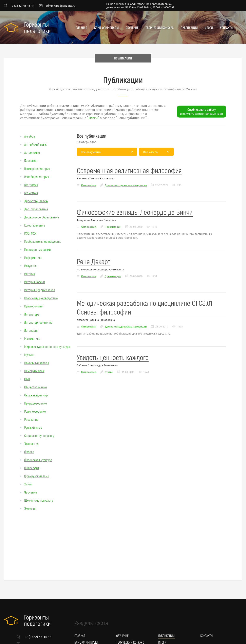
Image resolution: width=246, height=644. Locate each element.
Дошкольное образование (42, 217)
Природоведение (36, 403)
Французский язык (37, 476)
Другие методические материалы (126, 185)
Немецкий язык (34, 371)
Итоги (209, 28)
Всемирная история (37, 168)
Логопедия (31, 330)
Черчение (31, 492)
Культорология (34, 306)
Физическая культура (38, 460)
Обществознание (36, 387)
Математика (32, 338)
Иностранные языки (37, 249)
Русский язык (33, 427)
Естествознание (35, 225)
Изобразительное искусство (43, 241)
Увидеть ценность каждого (113, 357)
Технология (31, 444)
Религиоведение (35, 411)
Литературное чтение (38, 322)
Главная (81, 28)
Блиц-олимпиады (106, 28)
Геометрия (31, 193)
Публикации (189, 28)
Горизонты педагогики (37, 27)
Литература (32, 314)
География (31, 185)
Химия (28, 484)
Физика (29, 452)
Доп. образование (36, 209)
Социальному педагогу (39, 435)
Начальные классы (37, 363)
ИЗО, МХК (30, 233)
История (30, 274)
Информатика (33, 257)
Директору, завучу (36, 201)
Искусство (31, 266)
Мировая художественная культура (47, 346)
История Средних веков (40, 290)
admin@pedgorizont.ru (57, 6)
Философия (32, 468)
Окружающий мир (36, 395)
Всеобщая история (37, 177)
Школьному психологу (39, 500)
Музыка (29, 355)
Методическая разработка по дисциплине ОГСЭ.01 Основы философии (145, 307)
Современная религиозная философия (129, 170)
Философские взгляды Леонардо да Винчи (135, 212)
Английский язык (35, 144)
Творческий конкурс (160, 28)
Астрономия (32, 152)
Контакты (226, 28)
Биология (30, 160)
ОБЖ (27, 379)
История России (35, 282)
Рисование (31, 419)
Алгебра (30, 136)
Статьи (109, 372)
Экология (30, 508)
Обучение (132, 28)
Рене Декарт (93, 261)
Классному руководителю (41, 298)
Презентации (113, 227)
